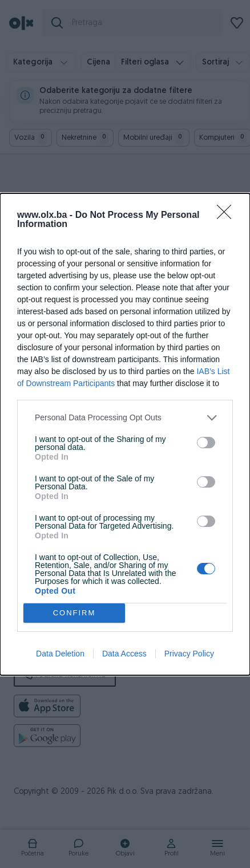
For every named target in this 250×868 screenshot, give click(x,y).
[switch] (206, 443)
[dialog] (125, 434)
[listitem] (125, 418)
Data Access (124, 654)
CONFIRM (74, 613)
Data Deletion (60, 654)
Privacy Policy (189, 654)
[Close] (228, 216)
